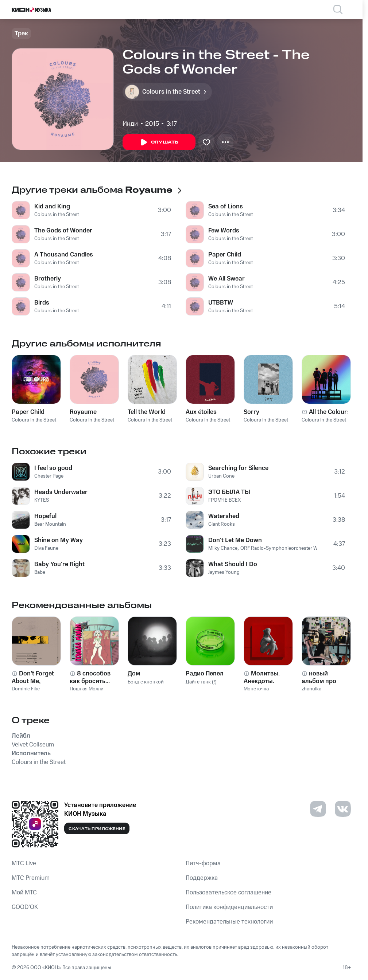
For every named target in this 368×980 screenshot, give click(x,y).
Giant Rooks (222, 524)
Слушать (159, 142)
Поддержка (202, 878)
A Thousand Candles (64, 255)
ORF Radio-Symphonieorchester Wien (282, 548)
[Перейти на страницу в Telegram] (318, 809)
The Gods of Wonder (63, 231)
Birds (42, 303)
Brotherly (48, 279)
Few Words (224, 231)
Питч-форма (203, 863)
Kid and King (52, 207)
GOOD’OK (25, 907)
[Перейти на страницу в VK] (343, 809)
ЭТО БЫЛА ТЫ (229, 492)
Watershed (224, 516)
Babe (40, 572)
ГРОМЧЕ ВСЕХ (224, 500)
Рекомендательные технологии (229, 922)
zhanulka (311, 689)
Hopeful (45, 516)
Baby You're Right (59, 564)
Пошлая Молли (87, 689)
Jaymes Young (224, 572)
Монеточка (256, 689)
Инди (130, 124)
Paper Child (225, 255)
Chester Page (49, 476)
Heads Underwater (61, 492)
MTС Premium (31, 878)
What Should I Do (233, 564)
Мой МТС (24, 893)
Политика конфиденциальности (229, 907)
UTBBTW (221, 303)
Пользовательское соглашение (228, 893)
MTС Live (24, 863)
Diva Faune (46, 548)
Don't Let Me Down (235, 540)
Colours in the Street (57, 215)
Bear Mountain (50, 524)
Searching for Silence (238, 468)
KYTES (42, 500)
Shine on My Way (59, 540)
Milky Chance (223, 548)
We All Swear (226, 279)
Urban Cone (221, 476)
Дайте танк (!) (201, 682)
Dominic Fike (26, 689)
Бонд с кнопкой (146, 682)
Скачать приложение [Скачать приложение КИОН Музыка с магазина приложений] (97, 829)
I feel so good (53, 468)
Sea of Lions (226, 207)
